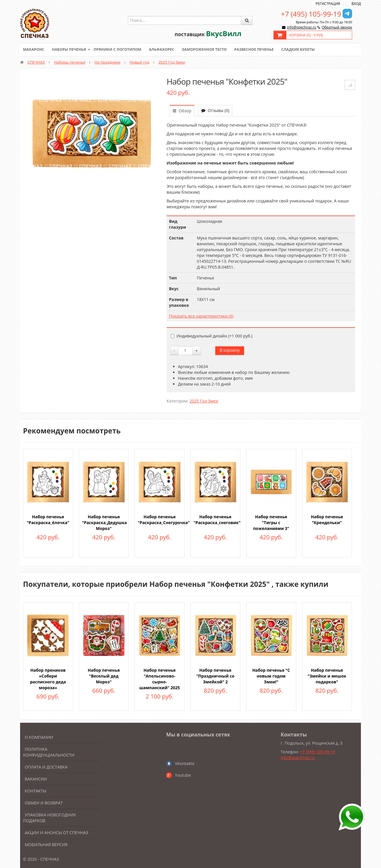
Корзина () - (307, 35)
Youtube (183, 775)
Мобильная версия (46, 845)
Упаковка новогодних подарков (49, 818)
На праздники (108, 62)
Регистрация (328, 4)
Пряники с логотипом (120, 50)
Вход (356, 4)
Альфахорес (166, 50)
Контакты (36, 791)
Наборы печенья (70, 50)
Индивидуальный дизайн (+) (212, 336)
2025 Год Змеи (172, 62)
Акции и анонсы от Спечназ (57, 833)
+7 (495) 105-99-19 (311, 14)
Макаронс (34, 50)
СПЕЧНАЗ (36, 62)
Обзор (182, 111)
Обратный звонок (337, 27)
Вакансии (36, 779)
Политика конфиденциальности (49, 752)
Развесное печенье (261, 50)
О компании (39, 737)
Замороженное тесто (210, 50)
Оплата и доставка (46, 767)
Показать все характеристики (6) (201, 316)
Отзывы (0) (215, 110)
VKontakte (185, 763)
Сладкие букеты (306, 50)
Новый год (139, 62)
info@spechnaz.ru (301, 27)
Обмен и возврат (44, 803)
